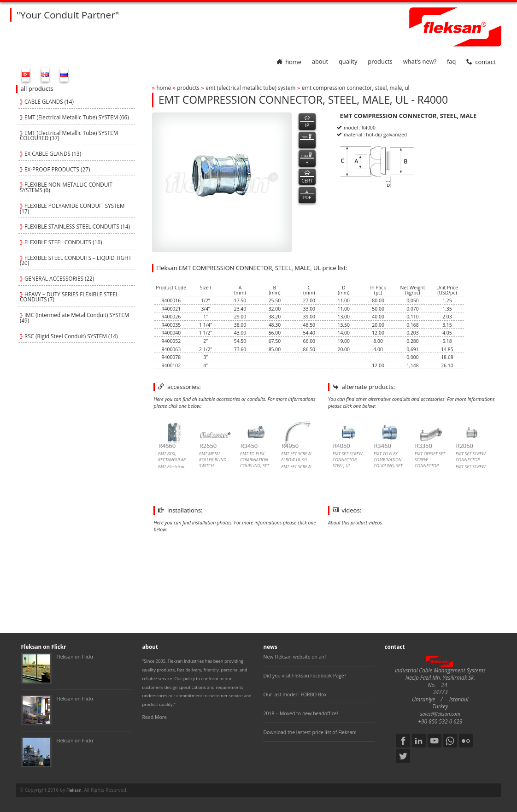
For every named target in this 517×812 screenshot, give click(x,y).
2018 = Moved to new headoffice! (300, 713)
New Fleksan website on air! (294, 657)
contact (481, 62)
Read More (155, 717)
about (320, 62)
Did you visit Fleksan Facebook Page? (305, 676)
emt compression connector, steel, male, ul (356, 88)
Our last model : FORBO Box (295, 694)
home (289, 62)
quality (348, 62)
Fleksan (74, 790)
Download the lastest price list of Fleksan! (310, 732)
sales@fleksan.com (440, 714)
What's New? (420, 62)
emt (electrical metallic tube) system (250, 88)
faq (451, 62)
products (380, 62)
